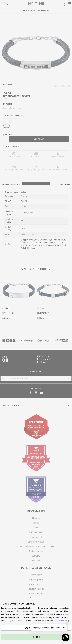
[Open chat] (65, 637)
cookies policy (64, 621)
